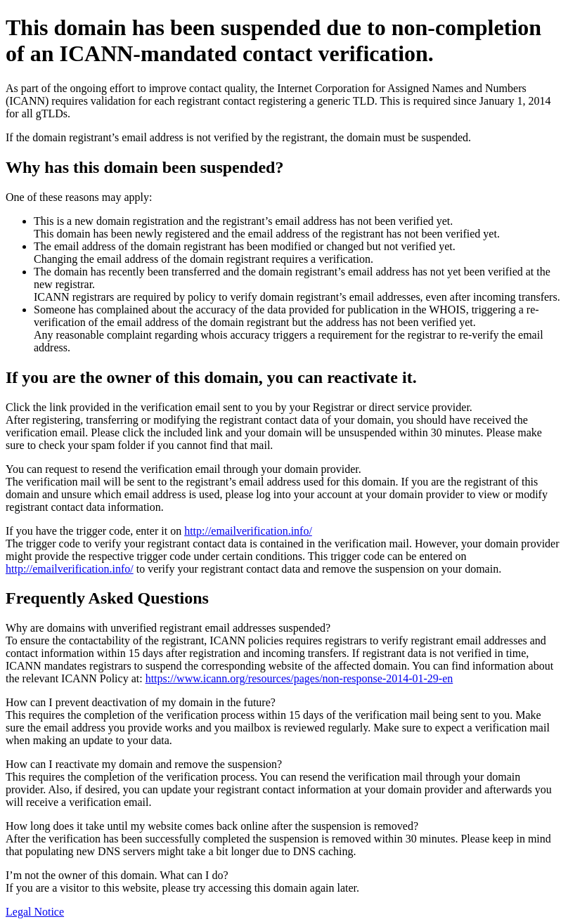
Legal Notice (35, 912)
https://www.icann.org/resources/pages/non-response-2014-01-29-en (299, 678)
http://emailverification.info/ (248, 531)
